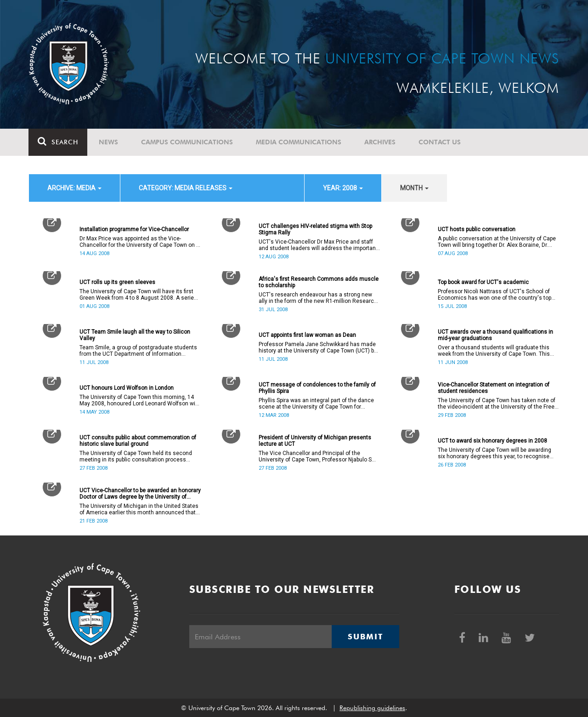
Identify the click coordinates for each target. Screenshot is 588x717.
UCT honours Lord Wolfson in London (127, 388)
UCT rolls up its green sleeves (117, 282)
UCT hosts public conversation (477, 229)
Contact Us (440, 142)
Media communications (299, 142)
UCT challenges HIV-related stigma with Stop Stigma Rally (315, 229)
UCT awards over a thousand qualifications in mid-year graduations (495, 335)
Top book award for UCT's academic (483, 282)
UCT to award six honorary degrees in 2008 (492, 441)
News (109, 142)
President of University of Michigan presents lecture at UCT (315, 441)
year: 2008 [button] (343, 188)
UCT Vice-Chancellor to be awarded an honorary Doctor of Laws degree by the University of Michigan (140, 494)
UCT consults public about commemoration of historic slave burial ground (138, 441)
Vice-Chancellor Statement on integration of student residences (494, 388)
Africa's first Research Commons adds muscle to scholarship (319, 282)
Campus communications (187, 142)
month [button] (414, 188)
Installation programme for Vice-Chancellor (134, 229)
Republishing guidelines (372, 708)
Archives (380, 142)
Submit (365, 637)
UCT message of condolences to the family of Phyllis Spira (317, 388)
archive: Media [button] (74, 188)
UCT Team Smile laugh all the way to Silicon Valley (135, 335)
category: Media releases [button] (186, 188)
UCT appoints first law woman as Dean (307, 335)
